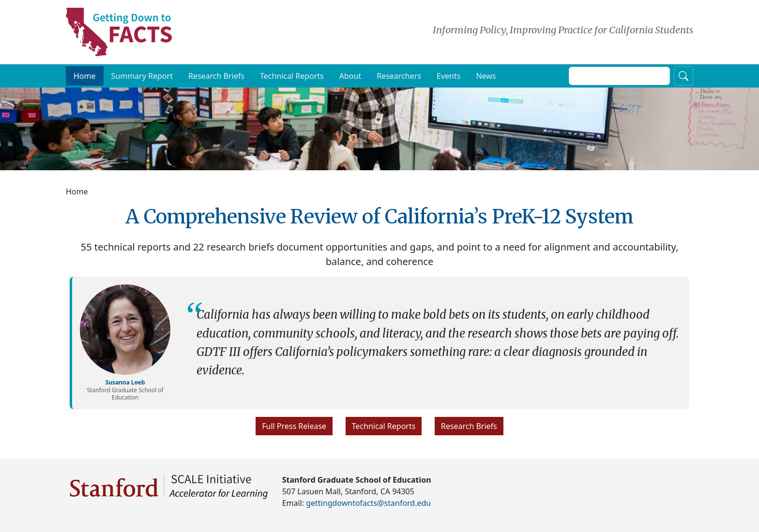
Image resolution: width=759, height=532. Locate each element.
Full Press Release (294, 426)
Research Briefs (216, 76)
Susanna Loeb (125, 382)
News (486, 76)
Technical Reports (292, 76)
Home (85, 76)
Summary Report (142, 76)
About (350, 76)
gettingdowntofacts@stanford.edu (368, 503)
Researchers (399, 76)
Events (448, 76)
